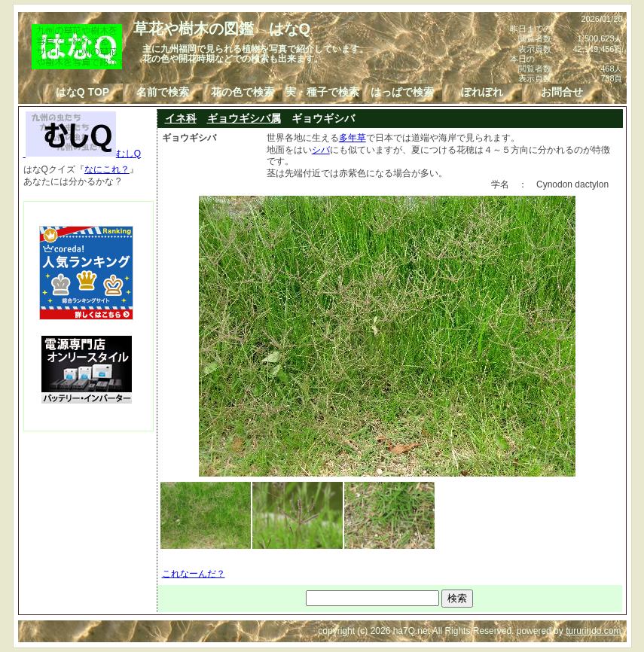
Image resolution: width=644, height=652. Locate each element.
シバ (321, 150)
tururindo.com (593, 631)
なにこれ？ (107, 169)
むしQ (82, 154)
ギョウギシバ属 (244, 118)
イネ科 (181, 118)
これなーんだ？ (194, 574)
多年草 (353, 138)
